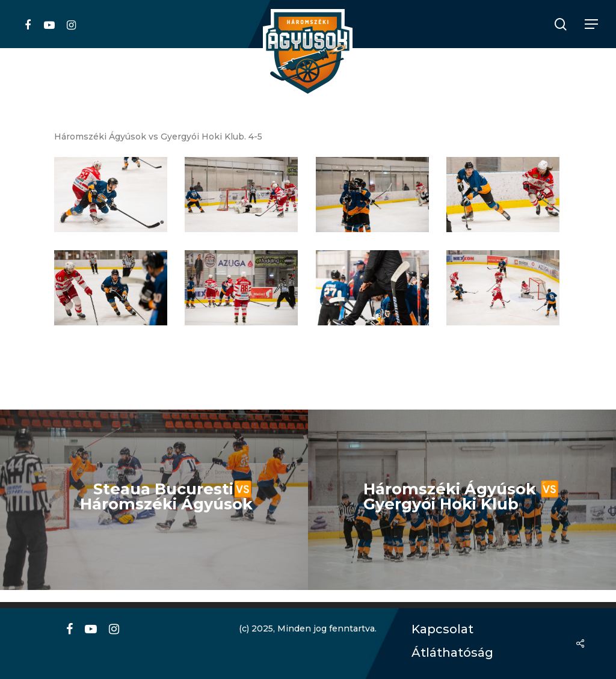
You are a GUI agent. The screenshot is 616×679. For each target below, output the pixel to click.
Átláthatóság (448, 653)
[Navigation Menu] (592, 24)
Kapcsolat (439, 629)
